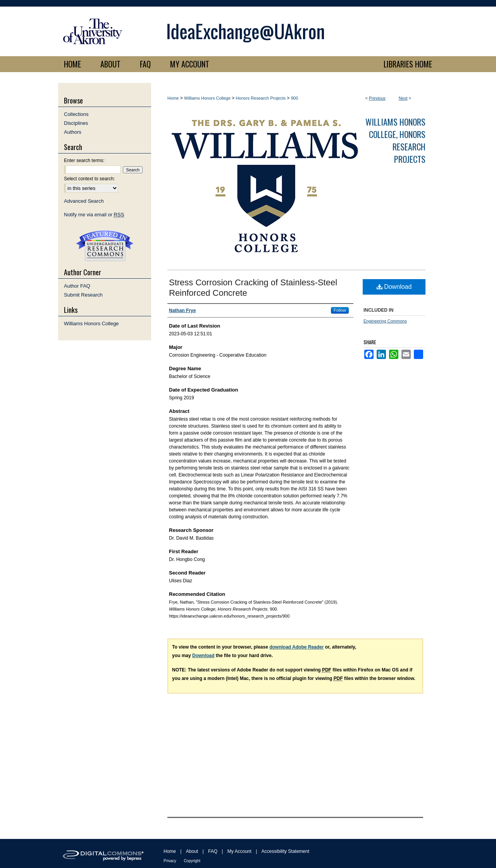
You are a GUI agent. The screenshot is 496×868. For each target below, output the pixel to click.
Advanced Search (84, 201)
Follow (340, 310)
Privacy (170, 861)
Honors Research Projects (261, 98)
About (192, 851)
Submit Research (83, 295)
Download (394, 287)
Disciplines (76, 123)
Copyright (192, 861)
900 (294, 98)
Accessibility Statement (285, 851)
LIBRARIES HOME (408, 64)
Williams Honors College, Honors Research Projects (395, 140)
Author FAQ (77, 286)
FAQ (213, 851)
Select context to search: (89, 179)
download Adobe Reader (296, 647)
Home (173, 98)
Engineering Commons (385, 321)
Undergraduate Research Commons (105, 246)
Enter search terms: (84, 160)
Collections (76, 114)
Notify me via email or (94, 215)
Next (403, 98)
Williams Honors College (207, 98)
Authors (73, 132)
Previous (377, 98)
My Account (239, 851)
